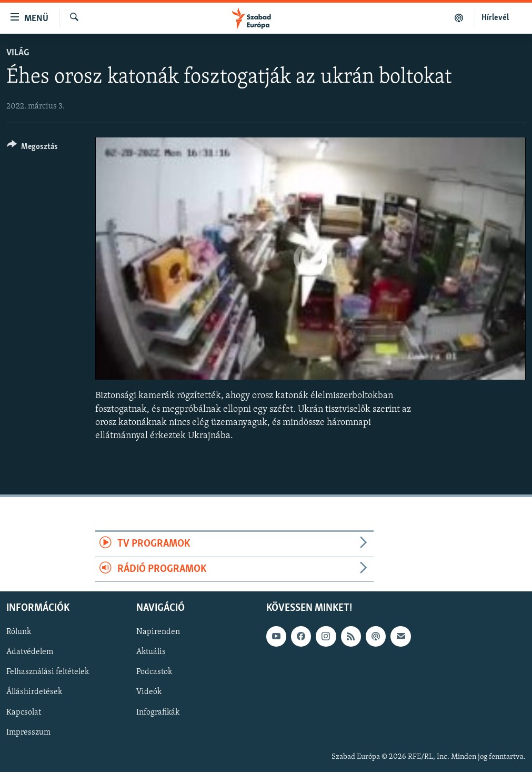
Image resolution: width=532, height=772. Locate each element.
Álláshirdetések (34, 692)
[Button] (32, 148)
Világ (18, 53)
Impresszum (28, 732)
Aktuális (151, 652)
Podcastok (154, 672)
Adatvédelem (30, 652)
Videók (149, 692)
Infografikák (158, 712)
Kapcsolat (24, 712)
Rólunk (19, 632)
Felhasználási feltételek (48, 672)
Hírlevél (495, 18)
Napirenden (158, 632)
